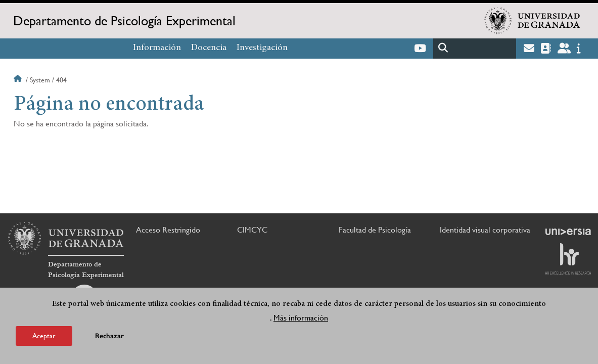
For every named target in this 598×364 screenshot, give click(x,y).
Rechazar (109, 338)
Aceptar (44, 338)
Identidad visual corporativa (485, 230)
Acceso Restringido (168, 230)
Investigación (262, 48)
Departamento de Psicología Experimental (124, 21)
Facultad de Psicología (375, 230)
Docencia (209, 48)
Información (157, 48)
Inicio (19, 80)
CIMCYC (252, 230)
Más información (301, 320)
